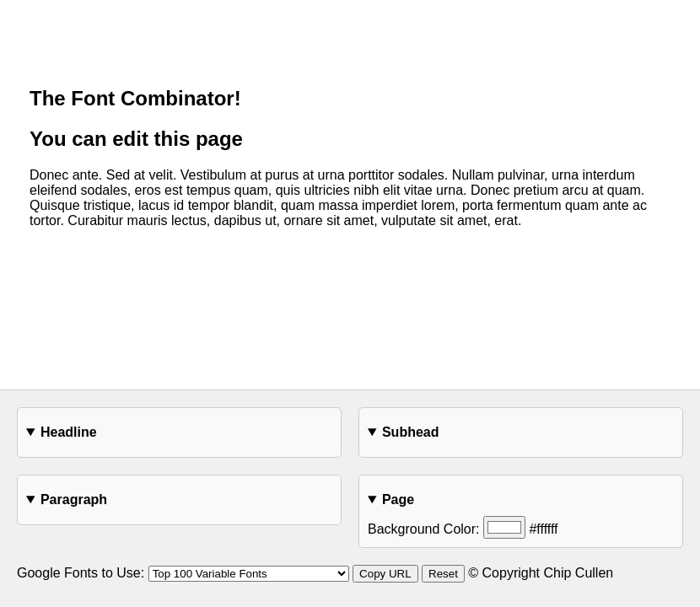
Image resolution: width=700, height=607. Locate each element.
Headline (69, 432)
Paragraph (74, 500)
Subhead (411, 432)
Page (398, 500)
